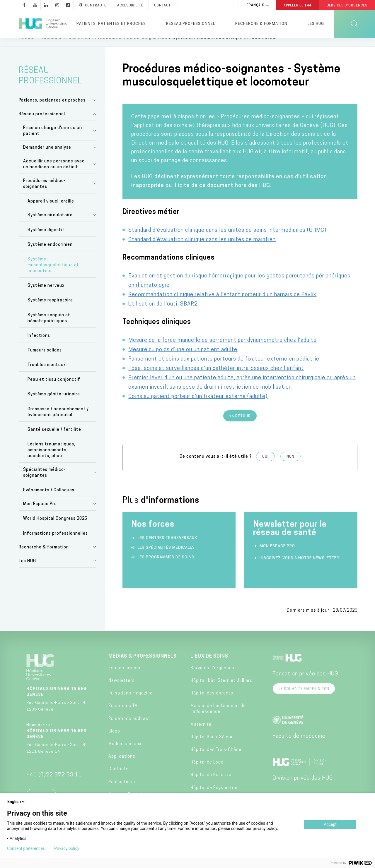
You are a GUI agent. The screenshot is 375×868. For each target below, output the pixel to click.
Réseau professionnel (191, 24)
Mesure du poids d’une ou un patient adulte (183, 359)
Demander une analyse (47, 157)
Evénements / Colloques (49, 499)
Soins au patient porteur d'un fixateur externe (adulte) (198, 406)
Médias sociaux (125, 753)
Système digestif (46, 239)
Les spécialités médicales (166, 557)
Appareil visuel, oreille (51, 211)
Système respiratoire (50, 309)
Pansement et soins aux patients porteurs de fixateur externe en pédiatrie (224, 368)
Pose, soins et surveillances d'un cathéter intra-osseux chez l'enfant (216, 378)
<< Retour (240, 426)
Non (290, 466)
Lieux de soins (209, 665)
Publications (122, 791)
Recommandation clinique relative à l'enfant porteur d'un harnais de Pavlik (222, 304)
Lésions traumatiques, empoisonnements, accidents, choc (51, 459)
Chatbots (119, 778)
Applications (122, 766)
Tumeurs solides (45, 360)
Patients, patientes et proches (111, 24)
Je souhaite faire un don (304, 698)
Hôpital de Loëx (207, 772)
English (16, 802)
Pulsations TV (123, 715)
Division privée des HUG (303, 787)
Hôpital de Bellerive (211, 784)
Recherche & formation (261, 24)
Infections (39, 345)
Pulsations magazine (131, 703)
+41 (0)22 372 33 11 (54, 784)
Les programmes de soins (166, 566)
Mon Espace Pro (40, 513)
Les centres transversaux (167, 547)
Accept (330, 824)
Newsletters (122, 690)
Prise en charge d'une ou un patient (53, 140)
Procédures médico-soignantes (131, 47)
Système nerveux (46, 295)
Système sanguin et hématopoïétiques (49, 327)
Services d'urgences (212, 677)
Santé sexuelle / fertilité (54, 439)
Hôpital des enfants (212, 703)
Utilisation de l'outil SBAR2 (163, 313)
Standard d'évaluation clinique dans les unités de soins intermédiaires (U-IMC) (227, 240)
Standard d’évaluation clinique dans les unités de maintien (202, 249)
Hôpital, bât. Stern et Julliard (221, 690)
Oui (265, 466)
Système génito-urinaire (54, 403)
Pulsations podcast (129, 728)
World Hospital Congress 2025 (55, 528)
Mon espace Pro (277, 555)
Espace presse (124, 677)
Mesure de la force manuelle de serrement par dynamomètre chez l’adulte (223, 350)
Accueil (27, 47)
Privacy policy (67, 848)
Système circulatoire (50, 224)
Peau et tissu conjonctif (54, 389)
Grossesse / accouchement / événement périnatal (58, 421)
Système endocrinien (50, 254)
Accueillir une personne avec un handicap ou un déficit (54, 173)
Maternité (201, 734)
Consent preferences (26, 848)
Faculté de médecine (299, 746)
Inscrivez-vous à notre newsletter (299, 567)
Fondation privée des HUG (305, 683)
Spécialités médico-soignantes (45, 482)
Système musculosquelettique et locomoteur (53, 274)
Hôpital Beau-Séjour (212, 746)
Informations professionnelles (56, 543)
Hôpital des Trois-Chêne (216, 759)
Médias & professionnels (143, 665)
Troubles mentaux (47, 374)
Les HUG (316, 24)
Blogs (114, 741)
